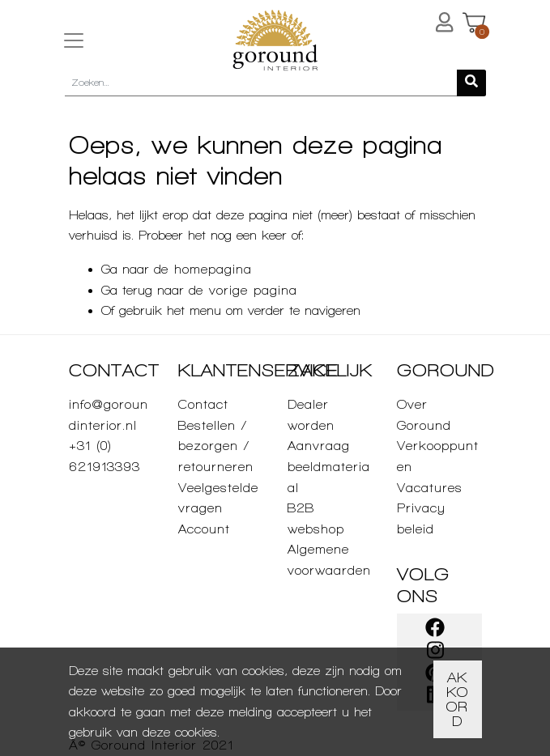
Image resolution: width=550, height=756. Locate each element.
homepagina (213, 269)
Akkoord (457, 699)
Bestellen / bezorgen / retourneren (216, 446)
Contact (203, 404)
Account (204, 529)
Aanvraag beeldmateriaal (329, 466)
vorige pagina (253, 290)
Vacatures (430, 488)
